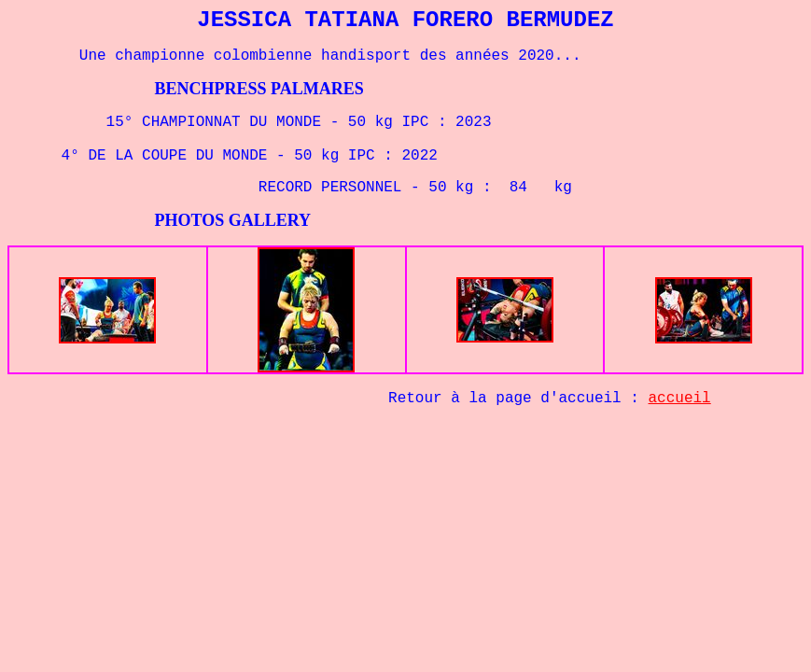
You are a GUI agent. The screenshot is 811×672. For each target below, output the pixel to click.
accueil (680, 399)
